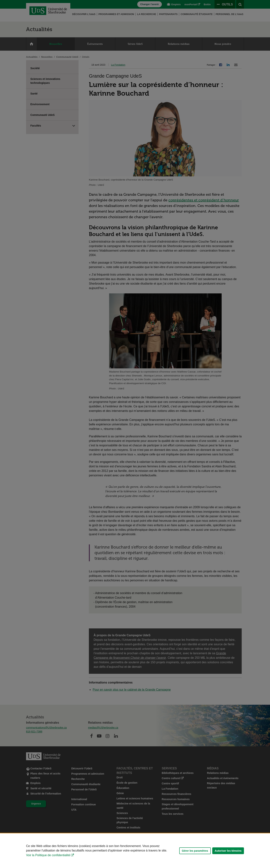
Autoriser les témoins (228, 851)
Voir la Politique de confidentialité (48, 855)
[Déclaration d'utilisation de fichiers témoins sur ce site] (135, 851)
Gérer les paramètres (195, 851)
